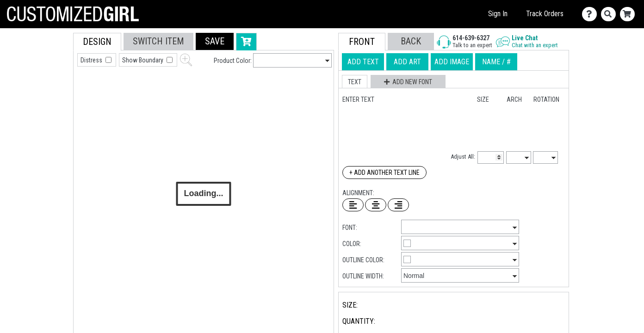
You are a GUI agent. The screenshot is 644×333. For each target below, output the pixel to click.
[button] (215, 41)
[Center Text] (376, 205)
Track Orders (545, 14)
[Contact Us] (591, 14)
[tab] (53, 92)
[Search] (610, 14)
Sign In (498, 14)
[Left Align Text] (353, 205)
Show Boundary (143, 60)
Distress (92, 60)
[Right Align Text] (398, 205)
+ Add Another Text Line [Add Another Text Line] (384, 173)
